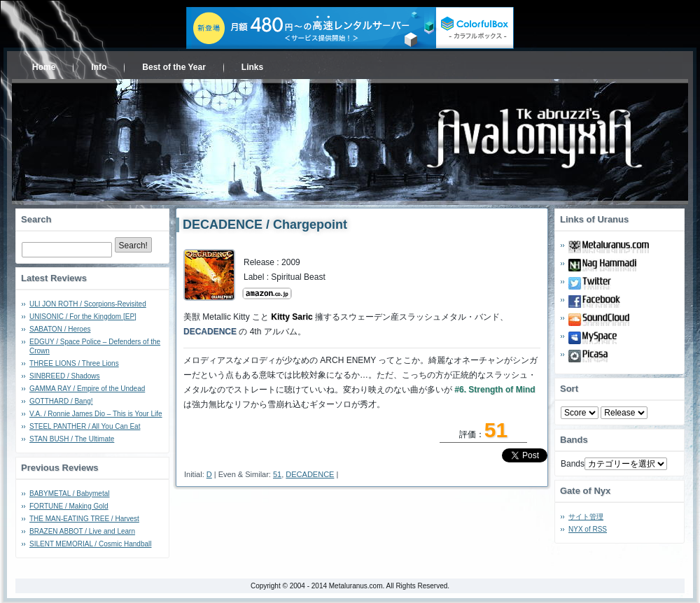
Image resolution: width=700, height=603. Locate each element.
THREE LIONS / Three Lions (74, 363)
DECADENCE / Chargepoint (265, 225)
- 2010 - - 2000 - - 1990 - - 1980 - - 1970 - (624, 413)
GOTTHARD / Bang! (61, 401)
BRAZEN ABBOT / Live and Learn (82, 531)
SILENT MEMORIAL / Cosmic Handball (91, 544)
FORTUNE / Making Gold (69, 506)
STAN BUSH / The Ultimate (72, 439)
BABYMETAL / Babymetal (70, 494)
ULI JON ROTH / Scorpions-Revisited (88, 304)
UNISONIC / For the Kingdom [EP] (83, 317)
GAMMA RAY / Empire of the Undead (87, 389)
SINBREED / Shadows (65, 376)
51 (277, 474)
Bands (573, 464)
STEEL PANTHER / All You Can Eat (85, 426)
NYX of (588, 529)
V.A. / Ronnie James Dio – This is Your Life (96, 414)
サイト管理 (586, 517)
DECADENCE (310, 474)
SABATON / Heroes (60, 329)
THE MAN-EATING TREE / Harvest (84, 519)
